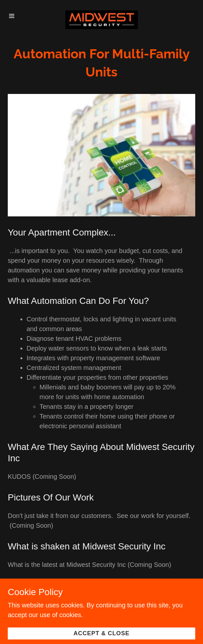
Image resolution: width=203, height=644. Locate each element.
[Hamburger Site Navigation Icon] (16, 16)
